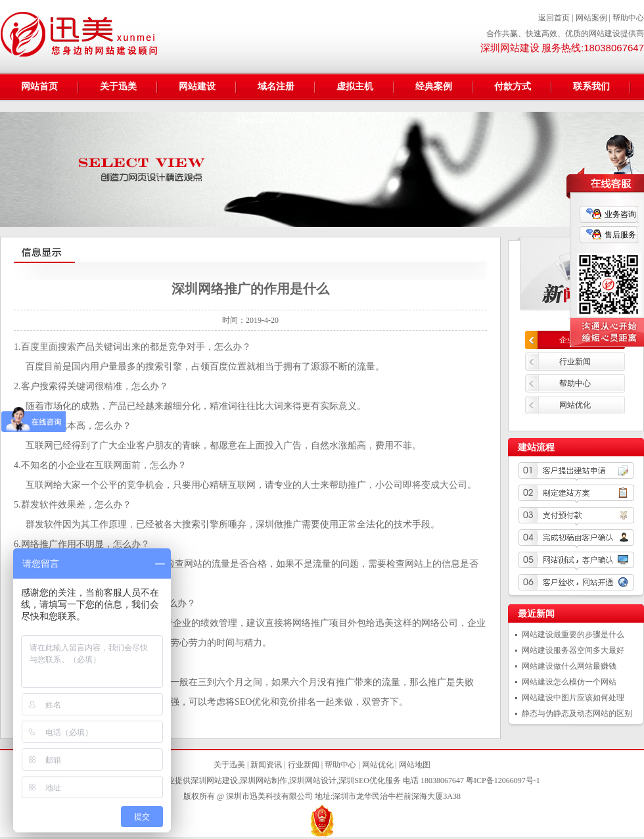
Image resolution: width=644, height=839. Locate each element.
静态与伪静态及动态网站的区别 (577, 713)
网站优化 (575, 405)
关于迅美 (118, 86)
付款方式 (513, 86)
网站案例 (591, 18)
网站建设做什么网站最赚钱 (569, 666)
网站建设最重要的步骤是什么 (573, 635)
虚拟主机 (355, 86)
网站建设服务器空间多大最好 (573, 650)
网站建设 (197, 86)
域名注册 (276, 86)
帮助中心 (628, 18)
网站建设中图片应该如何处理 (573, 698)
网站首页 (39, 86)
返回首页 (554, 18)
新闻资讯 (266, 765)
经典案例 (434, 86)
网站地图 (415, 765)
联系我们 (591, 86)
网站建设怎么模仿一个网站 (569, 682)
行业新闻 (575, 362)
